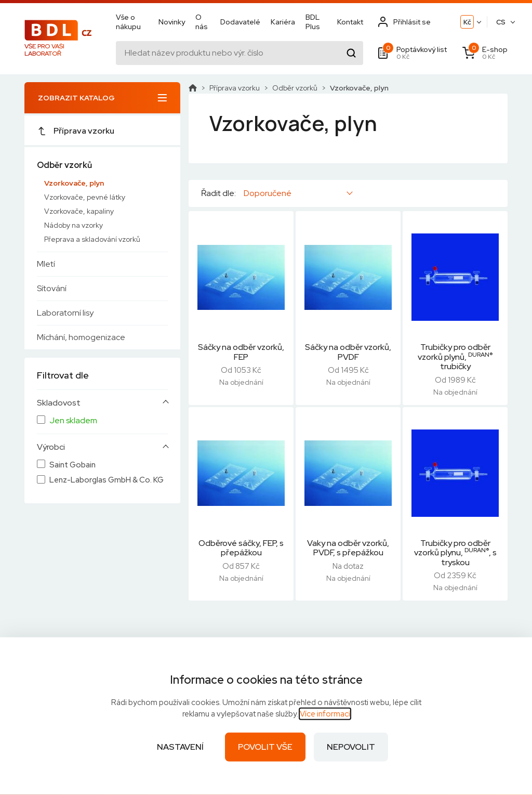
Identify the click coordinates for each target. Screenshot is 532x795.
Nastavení (180, 747)
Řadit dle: (218, 193)
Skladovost (59, 403)
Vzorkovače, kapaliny (79, 211)
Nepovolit (351, 747)
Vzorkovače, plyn (74, 183)
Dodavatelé (240, 22)
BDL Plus (313, 22)
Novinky (172, 22)
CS (501, 22)
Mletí (46, 264)
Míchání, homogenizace (81, 337)
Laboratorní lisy (65, 313)
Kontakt (350, 22)
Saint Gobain (72, 465)
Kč (467, 22)
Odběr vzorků (64, 165)
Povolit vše (265, 747)
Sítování (52, 288)
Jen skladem (73, 421)
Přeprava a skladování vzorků (92, 239)
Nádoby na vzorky (74, 225)
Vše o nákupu (128, 22)
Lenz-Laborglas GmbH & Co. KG (107, 480)
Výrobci (51, 447)
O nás (202, 22)
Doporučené (268, 193)
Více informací (325, 714)
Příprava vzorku (76, 131)
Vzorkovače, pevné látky (85, 197)
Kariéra (283, 22)
